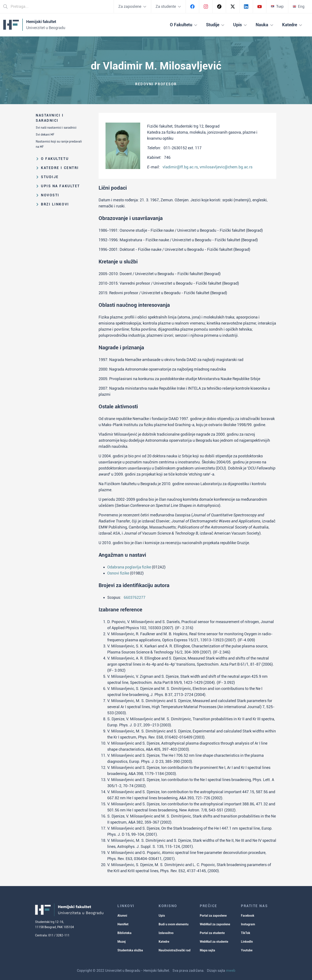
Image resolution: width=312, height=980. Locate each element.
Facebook (248, 916)
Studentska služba (130, 950)
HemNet (123, 924)
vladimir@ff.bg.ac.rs (180, 167)
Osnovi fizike (118, 573)
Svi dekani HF (45, 135)
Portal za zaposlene (213, 916)
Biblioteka (124, 933)
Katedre (164, 942)
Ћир (277, 6)
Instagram (248, 924)
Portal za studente (212, 933)
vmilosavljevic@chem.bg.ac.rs (226, 167)
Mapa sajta (207, 950)
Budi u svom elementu (174, 924)
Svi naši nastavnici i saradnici (56, 128)
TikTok (246, 933)
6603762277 (135, 597)
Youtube (247, 950)
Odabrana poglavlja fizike (129, 567)
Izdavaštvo (166, 933)
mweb (231, 971)
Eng (299, 6)
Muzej (122, 942)
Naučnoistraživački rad (175, 950)
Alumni (122, 916)
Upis (162, 916)
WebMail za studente (214, 942)
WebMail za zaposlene (215, 924)
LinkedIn (247, 942)
